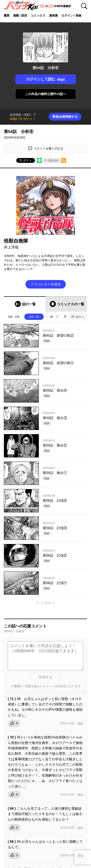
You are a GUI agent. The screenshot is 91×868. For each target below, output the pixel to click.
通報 (80, 724)
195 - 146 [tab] (14, 317)
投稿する (46, 677)
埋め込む (54, 160)
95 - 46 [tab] (54, 317)
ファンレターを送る (46, 284)
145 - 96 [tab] (34, 317)
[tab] (25, 304)
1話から (80, 317)
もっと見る (43, 603)
